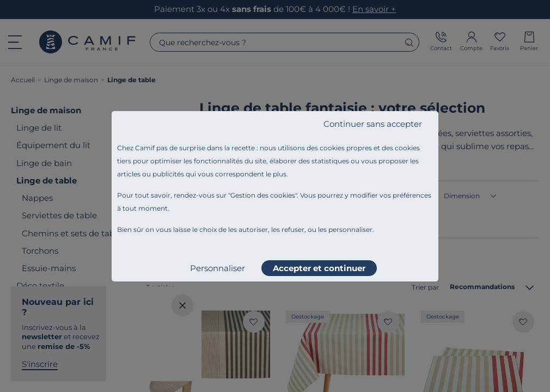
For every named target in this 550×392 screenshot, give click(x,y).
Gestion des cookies (263, 195)
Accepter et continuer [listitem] (319, 268)
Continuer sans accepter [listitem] (373, 124)
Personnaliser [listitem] (218, 268)
